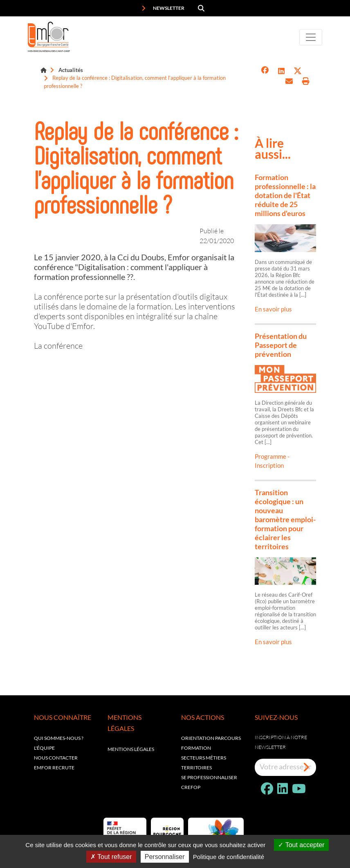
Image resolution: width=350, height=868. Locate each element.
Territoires (196, 768)
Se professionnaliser (209, 777)
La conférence (58, 345)
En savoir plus (273, 309)
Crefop (191, 787)
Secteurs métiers (204, 758)
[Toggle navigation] (311, 37)
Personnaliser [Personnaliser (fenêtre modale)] (165, 857)
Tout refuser (111, 857)
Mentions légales (131, 749)
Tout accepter (301, 845)
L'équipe (44, 748)
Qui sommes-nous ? (59, 738)
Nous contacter (56, 758)
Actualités (71, 70)
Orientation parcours (211, 738)
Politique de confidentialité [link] (229, 857)
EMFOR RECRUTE (54, 768)
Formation (196, 748)
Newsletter (163, 8)
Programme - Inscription (272, 461)
